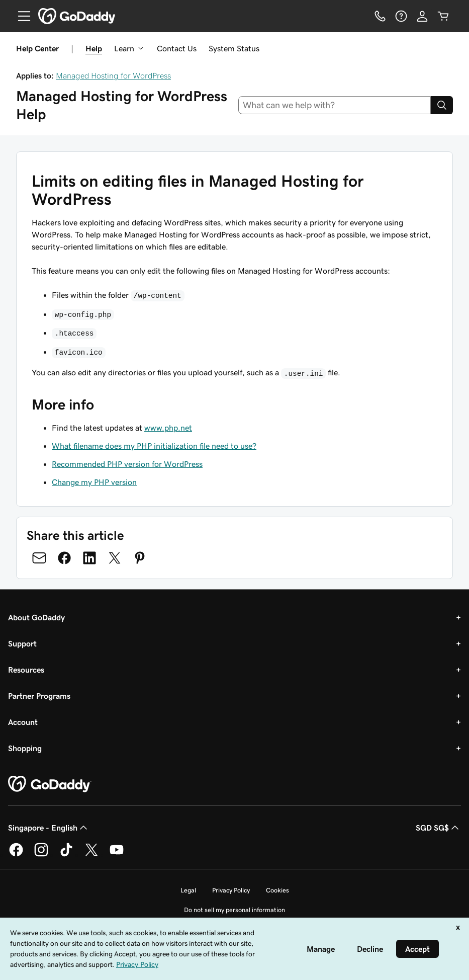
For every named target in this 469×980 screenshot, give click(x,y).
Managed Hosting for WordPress (113, 75)
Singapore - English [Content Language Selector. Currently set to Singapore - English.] (49, 828)
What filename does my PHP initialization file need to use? (154, 446)
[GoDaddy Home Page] (50, 784)
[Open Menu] (20, 16)
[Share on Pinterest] (140, 558)
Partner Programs (39, 696)
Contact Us (177, 48)
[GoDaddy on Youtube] (117, 855)
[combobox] (335, 105)
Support (22, 643)
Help (94, 48)
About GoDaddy (36, 617)
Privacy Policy (231, 890)
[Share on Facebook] (64, 558)
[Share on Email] (39, 558)
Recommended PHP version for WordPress (127, 464)
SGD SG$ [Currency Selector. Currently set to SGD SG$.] (438, 828)
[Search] (442, 105)
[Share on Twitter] (115, 558)
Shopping (25, 748)
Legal (188, 890)
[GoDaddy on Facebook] (16, 855)
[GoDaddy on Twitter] (91, 855)
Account (23, 722)
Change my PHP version (94, 482)
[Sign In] (422, 16)
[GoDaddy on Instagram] (41, 855)
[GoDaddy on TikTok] (66, 855)
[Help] (401, 16)
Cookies (277, 890)
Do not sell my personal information (235, 910)
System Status (234, 48)
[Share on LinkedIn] (89, 558)
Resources (26, 670)
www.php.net (168, 428)
